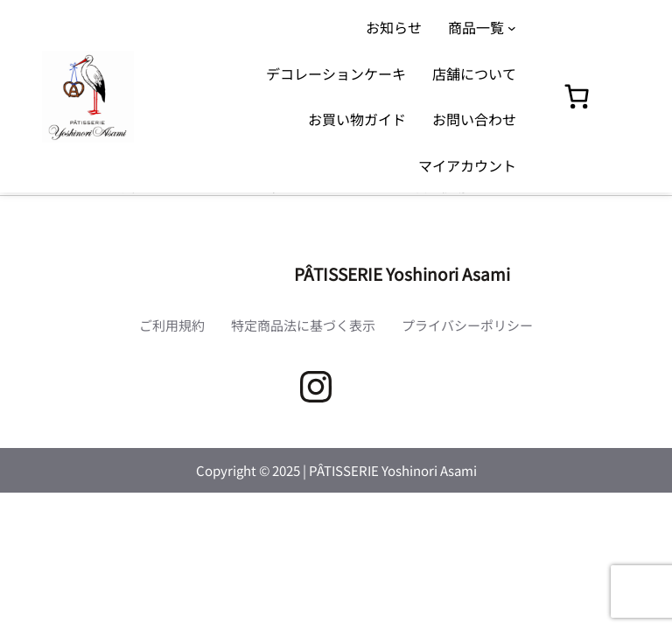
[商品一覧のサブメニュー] (512, 27)
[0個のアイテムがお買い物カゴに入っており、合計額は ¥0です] (577, 96)
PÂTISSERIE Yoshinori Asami (402, 273)
